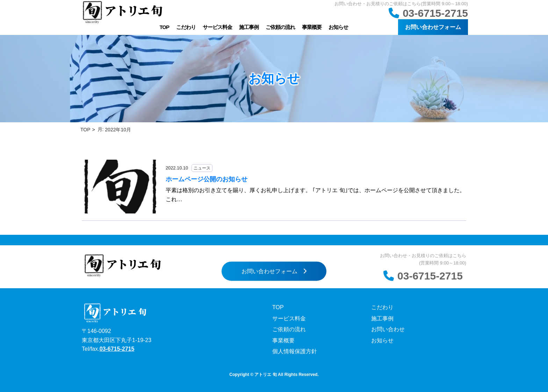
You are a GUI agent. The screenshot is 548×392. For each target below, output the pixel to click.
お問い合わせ (388, 329)
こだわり (186, 27)
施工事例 (249, 27)
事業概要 (312, 27)
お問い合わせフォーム (433, 27)
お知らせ (338, 27)
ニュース (202, 168)
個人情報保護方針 (295, 351)
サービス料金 (217, 27)
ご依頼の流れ (280, 27)
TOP (164, 27)
